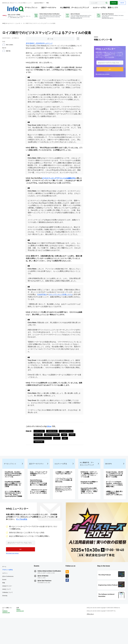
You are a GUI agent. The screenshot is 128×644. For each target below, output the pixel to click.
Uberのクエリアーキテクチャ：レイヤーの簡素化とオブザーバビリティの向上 (40, 509)
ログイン (9, 594)
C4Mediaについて (11, 613)
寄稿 (7, 603)
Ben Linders (13, 47)
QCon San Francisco (46, 603)
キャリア (58, 448)
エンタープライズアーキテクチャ (44, 448)
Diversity (8, 616)
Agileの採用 (39, 445)
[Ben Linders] (7, 47)
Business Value (53, 441)
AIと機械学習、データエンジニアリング (75, 8)
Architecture (40, 452)
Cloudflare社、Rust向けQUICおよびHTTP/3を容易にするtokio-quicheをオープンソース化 (16, 490)
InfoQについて (10, 610)
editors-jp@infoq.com (23, 634)
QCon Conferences (12, 597)
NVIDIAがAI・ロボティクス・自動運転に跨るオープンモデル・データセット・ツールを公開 (88, 490)
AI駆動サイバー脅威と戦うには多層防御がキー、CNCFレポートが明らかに (111, 511)
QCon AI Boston (45, 598)
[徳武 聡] (7, 53)
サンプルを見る (106, 60)
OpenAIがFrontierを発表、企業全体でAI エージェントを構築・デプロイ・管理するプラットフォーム (88, 507)
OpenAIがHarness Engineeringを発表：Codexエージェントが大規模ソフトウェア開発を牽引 (40, 499)
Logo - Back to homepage (14, 7)
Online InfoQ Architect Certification (47, 592)
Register (110, 2)
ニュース (21, 26)
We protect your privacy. (99, 76)
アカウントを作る (11, 590)
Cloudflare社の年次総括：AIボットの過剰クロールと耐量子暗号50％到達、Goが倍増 (16, 499)
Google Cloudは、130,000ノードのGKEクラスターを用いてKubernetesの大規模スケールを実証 (111, 491)
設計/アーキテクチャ (49, 8)
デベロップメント (32, 8)
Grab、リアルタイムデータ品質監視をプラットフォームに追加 (40, 489)
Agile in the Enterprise (53, 445)
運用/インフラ (113, 8)
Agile (66, 448)
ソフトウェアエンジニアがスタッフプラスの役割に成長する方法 (64, 497)
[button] (106, 72)
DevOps (106, 479)
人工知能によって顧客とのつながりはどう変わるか (64, 489)
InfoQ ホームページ (11, 26)
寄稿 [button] (51, 2)
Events (8, 600)
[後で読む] (39, 41)
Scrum (73, 445)
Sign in (118, 2)
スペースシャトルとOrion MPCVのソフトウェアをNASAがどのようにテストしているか (64, 506)
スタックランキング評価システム (65, 304)
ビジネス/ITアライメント (67, 441)
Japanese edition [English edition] (42, 2)
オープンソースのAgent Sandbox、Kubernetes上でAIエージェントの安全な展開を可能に (111, 501)
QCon (50, 436)
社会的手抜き (46, 304)
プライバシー (89, 638)
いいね (33, 41)
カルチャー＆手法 (100, 8)
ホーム (8, 587)
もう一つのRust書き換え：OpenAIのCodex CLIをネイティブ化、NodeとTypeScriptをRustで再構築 (16, 510)
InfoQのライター (11, 607)
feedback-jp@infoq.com (10, 636)
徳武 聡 (12, 53)
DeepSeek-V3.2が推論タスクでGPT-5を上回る (88, 498)
